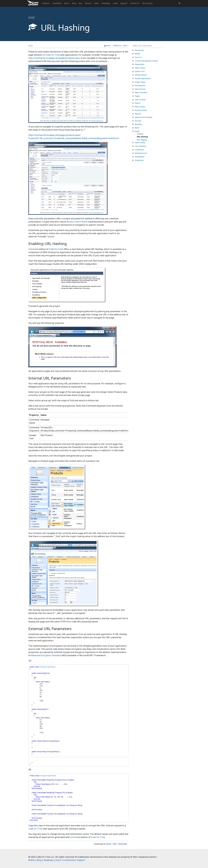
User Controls (140, 100)
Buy (80, 3)
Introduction (139, 50)
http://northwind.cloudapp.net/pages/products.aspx (54, 58)
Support (124, 3)
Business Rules (141, 110)
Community (69, 860)
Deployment (139, 64)
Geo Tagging (142, 140)
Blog (74, 3)
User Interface (140, 146)
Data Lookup (140, 107)
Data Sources (140, 89)
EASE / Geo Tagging (117, 844)
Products (46, 3)
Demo (67, 3)
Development (140, 85)
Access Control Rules (77, 222)
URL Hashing (142, 137)
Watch (32, 860)
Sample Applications (143, 78)
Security (138, 121)
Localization (139, 150)
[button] (179, 3)
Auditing (140, 134)
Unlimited (33, 249)
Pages (137, 96)
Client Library (140, 143)
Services (88, 3)
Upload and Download (143, 117)
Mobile (137, 54)
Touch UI (138, 57)
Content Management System (146, 61)
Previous (118, 46)
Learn (115, 3)
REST (137, 128)
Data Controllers (141, 92)
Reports (138, 114)
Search (138, 103)
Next (125, 46)
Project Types (140, 82)
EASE (137, 131)
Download (57, 3)
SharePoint (139, 160)
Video (97, 3)
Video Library (140, 68)
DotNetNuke (140, 157)
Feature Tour (140, 71)
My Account (147, 3)
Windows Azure (141, 153)
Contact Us (135, 3)
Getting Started (141, 75)
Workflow (138, 124)
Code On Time (53, 55)
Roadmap (106, 3)
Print (108, 46)
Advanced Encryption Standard (46, 655)
